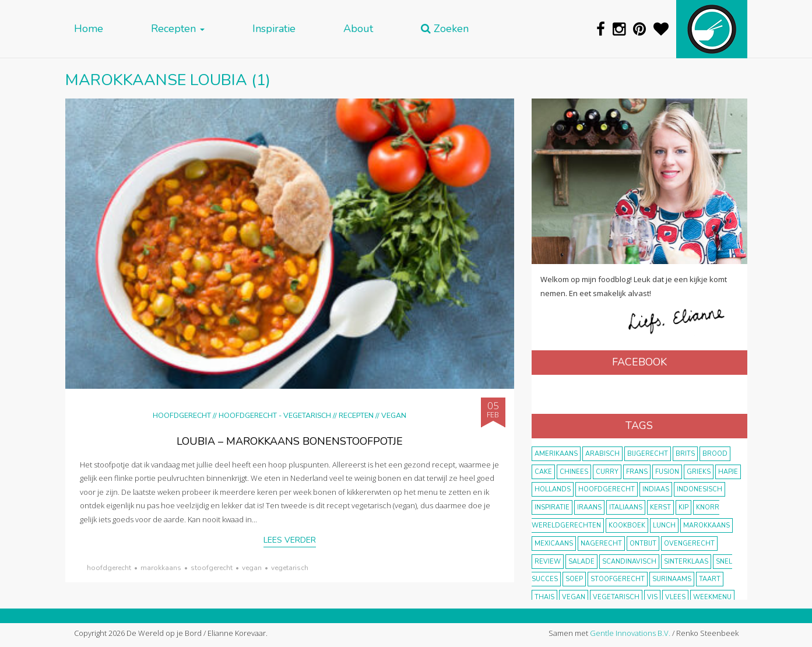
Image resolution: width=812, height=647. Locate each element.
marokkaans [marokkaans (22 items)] (706, 525)
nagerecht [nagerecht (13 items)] (601, 544)
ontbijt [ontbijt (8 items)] (643, 544)
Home (89, 29)
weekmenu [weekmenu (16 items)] (712, 597)
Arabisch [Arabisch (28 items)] (602, 454)
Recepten (178, 29)
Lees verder (290, 540)
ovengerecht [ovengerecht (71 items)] (689, 544)
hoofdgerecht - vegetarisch (275, 415)
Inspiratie (274, 29)
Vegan (394, 415)
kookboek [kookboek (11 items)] (627, 525)
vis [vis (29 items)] (652, 597)
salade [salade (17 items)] (581, 562)
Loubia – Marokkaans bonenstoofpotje (290, 441)
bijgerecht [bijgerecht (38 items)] (648, 454)
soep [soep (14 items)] (574, 579)
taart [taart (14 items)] (710, 579)
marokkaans (161, 568)
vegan (252, 568)
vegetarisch (290, 568)
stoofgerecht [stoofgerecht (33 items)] (618, 579)
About (358, 29)
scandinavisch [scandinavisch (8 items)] (629, 562)
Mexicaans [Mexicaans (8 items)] (554, 544)
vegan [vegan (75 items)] (574, 597)
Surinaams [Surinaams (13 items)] (672, 579)
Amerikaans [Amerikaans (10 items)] (556, 454)
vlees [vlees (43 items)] (675, 597)
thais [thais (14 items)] (544, 597)
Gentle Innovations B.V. (630, 633)
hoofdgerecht (109, 568)
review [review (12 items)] (548, 562)
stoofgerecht (212, 568)
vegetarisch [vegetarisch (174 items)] (616, 597)
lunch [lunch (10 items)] (664, 525)
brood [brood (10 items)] (715, 454)
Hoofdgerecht (182, 415)
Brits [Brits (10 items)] (685, 454)
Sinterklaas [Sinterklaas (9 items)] (686, 562)
